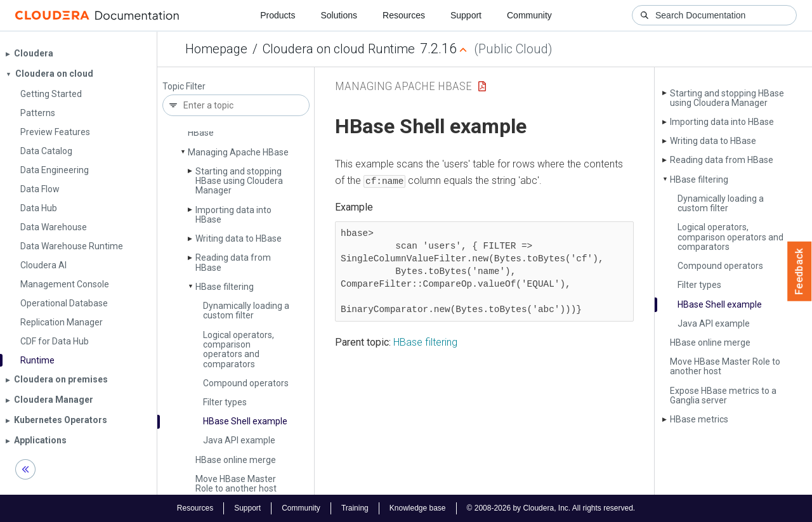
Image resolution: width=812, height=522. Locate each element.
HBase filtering (225, 287)
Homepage (216, 49)
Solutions (339, 15)
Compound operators (246, 383)
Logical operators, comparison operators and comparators (239, 349)
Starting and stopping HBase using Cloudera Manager (239, 181)
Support (466, 15)
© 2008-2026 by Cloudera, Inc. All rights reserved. (551, 508)
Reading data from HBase (233, 262)
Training (355, 508)
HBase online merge (236, 460)
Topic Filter (184, 87)
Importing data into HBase (233, 215)
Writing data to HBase (239, 238)
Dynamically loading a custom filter (246, 310)
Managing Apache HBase (238, 152)
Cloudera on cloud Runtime (339, 49)
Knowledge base (418, 508)
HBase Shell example (245, 421)
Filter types (225, 402)
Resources (404, 15)
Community (529, 15)
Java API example (239, 440)
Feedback (800, 271)
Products (278, 15)
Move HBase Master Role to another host (236, 484)
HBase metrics (699, 419)
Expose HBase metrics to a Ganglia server (723, 395)
